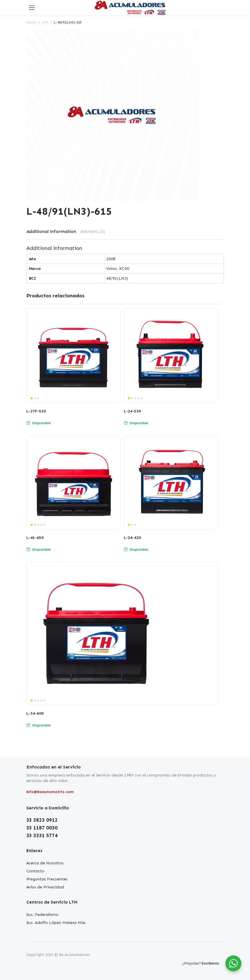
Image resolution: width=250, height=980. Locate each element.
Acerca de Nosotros (45, 863)
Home (31, 22)
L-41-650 (35, 538)
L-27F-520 (36, 411)
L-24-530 (132, 411)
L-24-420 (132, 538)
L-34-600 (35, 713)
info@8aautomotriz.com (50, 792)
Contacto (36, 871)
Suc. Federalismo (43, 915)
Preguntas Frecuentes (47, 879)
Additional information (51, 231)
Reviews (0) (93, 231)
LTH (45, 22)
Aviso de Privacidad (45, 887)
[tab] (51, 232)
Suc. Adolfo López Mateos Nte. (56, 923)
